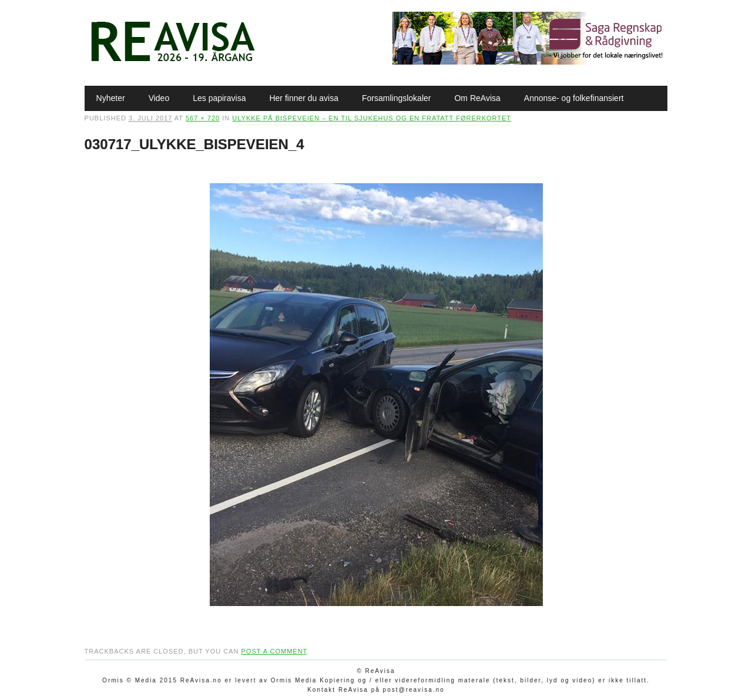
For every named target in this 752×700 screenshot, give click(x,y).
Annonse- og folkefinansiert (574, 98)
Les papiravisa (219, 98)
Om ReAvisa (477, 98)
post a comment (274, 651)
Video (159, 98)
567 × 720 (203, 118)
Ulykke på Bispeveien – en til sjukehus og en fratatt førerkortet (372, 118)
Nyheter (111, 98)
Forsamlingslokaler (396, 98)
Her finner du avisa (304, 98)
